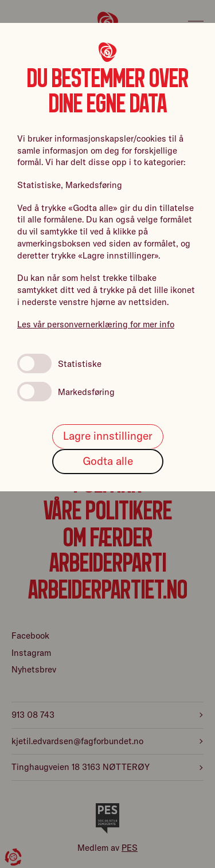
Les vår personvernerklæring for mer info (96, 324)
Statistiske (59, 363)
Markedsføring (66, 392)
